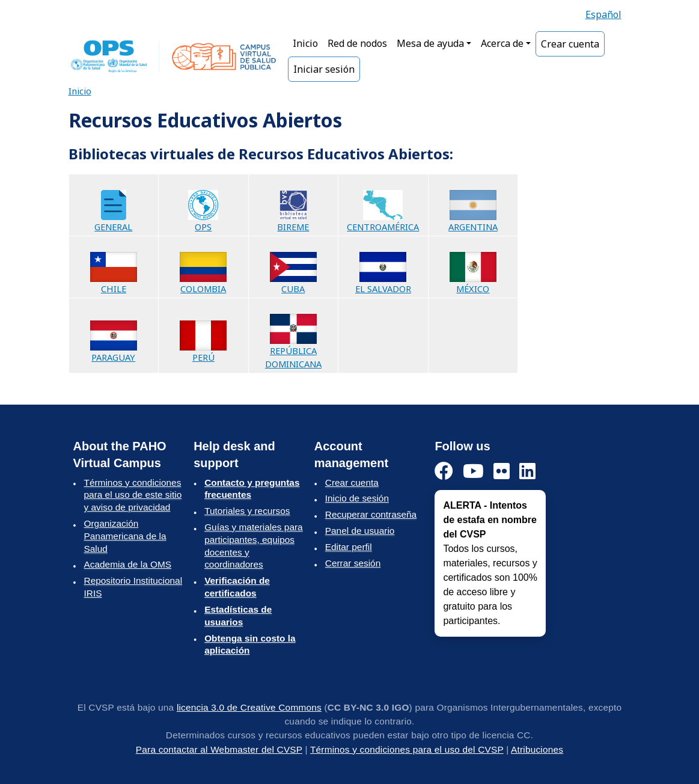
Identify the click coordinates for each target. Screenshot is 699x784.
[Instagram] (502, 472)
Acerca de (502, 43)
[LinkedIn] (527, 472)
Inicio (305, 43)
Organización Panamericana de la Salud (125, 536)
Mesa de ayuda (430, 43)
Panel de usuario (360, 531)
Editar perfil (349, 547)
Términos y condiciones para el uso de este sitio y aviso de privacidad (133, 495)
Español (603, 14)
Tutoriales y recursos (247, 511)
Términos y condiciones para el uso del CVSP (407, 749)
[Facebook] (444, 472)
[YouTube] (473, 472)
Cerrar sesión (353, 563)
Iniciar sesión (324, 69)
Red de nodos (357, 43)
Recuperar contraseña (371, 514)
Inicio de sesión (357, 498)
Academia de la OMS (128, 564)
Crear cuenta (570, 44)
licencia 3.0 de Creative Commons (249, 707)
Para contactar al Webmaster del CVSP (219, 749)
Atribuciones (537, 749)
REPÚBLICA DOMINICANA (293, 346)
